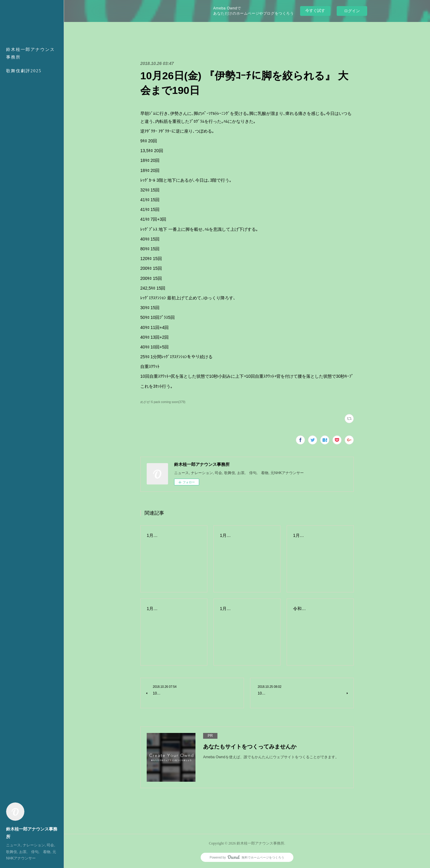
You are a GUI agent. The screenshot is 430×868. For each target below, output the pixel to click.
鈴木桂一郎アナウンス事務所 (30, 53)
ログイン (352, 11)
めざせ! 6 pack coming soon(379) (163, 402)
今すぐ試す (315, 11)
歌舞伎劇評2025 (24, 71)
